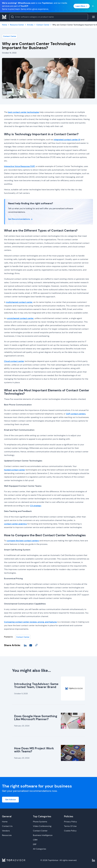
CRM (35, 840)
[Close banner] (93, 6)
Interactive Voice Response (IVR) (19, 166)
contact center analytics (15, 524)
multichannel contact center (19, 302)
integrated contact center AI (67, 140)
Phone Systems (40, 822)
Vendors (6, 831)
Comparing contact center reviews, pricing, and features (30, 622)
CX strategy (36, 506)
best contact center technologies (24, 112)
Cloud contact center (14, 361)
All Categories (40, 849)
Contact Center (10, 36)
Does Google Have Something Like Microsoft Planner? (36, 718)
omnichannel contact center (20, 318)
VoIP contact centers (76, 414)
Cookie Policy (70, 831)
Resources (7, 835)
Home (5, 822)
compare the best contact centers (23, 541)
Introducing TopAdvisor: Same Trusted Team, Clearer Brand (36, 685)
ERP (35, 844)
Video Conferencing (42, 826)
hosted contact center (15, 470)
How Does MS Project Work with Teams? (34, 750)
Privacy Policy (70, 822)
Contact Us (7, 826)
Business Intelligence (43, 835)
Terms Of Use (70, 826)
